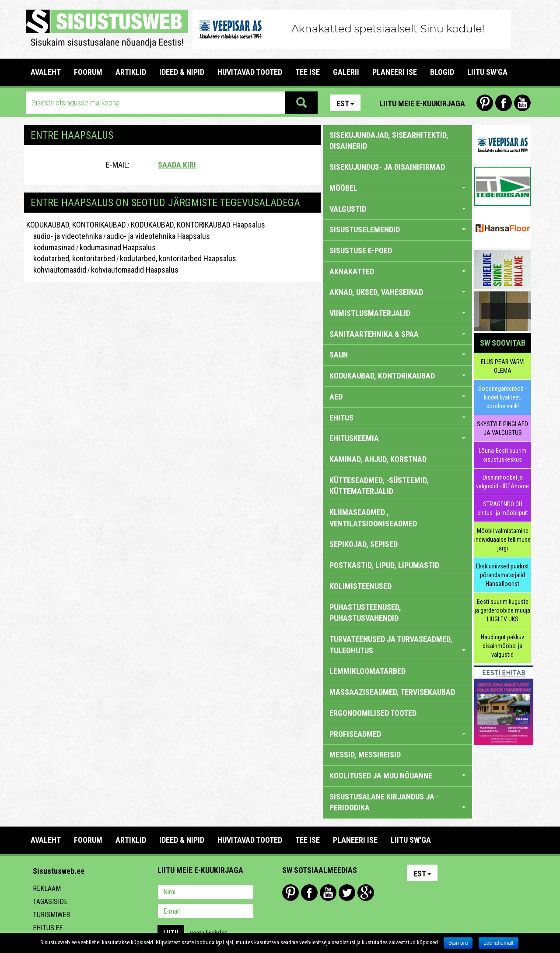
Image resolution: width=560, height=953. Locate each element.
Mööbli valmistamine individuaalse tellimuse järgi (502, 540)
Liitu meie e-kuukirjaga (422, 103)
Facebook (504, 103)
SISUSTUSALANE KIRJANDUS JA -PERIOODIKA (397, 802)
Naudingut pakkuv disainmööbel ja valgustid (502, 646)
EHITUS (397, 418)
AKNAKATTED (397, 272)
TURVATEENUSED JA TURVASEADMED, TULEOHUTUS (397, 645)
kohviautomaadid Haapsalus (135, 270)
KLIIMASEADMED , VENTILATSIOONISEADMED (373, 518)
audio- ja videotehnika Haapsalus (158, 236)
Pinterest (485, 103)
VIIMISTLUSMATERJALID (397, 313)
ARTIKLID (131, 72)
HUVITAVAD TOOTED (250, 72)
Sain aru (458, 943)
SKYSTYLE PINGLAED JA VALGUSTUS (502, 428)
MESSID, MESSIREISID (365, 755)
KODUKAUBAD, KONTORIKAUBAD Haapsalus (198, 225)
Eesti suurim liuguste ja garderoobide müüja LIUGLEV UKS (502, 610)
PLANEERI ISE (395, 72)
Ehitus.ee (48, 928)
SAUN (397, 355)
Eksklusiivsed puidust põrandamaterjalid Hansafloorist (502, 575)
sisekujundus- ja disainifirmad (387, 167)
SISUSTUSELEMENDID (397, 229)
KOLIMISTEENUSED (360, 586)
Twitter (347, 893)
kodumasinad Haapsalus (118, 247)
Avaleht (46, 72)
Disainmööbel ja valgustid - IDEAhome (502, 482)
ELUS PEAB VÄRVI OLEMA (503, 366)
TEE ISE (308, 72)
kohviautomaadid (56, 270)
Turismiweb (51, 915)
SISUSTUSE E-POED (361, 251)
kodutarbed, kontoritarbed (71, 258)
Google (366, 893)
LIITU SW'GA (487, 72)
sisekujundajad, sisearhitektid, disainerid (389, 141)
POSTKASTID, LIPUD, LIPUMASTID (384, 565)
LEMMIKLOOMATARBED (367, 671)
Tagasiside (50, 902)
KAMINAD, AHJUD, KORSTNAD (378, 459)
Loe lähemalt (499, 943)
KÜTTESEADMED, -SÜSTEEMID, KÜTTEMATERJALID (379, 486)
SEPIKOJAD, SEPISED (364, 544)
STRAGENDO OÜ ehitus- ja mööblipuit (503, 508)
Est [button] (345, 103)
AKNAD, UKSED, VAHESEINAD (397, 292)
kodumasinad (51, 247)
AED (397, 397)
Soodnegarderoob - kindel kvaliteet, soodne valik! (502, 397)
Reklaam (47, 888)
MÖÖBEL (397, 188)
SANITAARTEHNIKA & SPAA (397, 334)
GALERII (346, 72)
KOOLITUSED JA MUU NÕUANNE (397, 776)
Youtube (522, 103)
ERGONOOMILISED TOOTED (373, 713)
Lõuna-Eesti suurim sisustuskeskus (502, 455)
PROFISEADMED (397, 734)
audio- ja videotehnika (64, 236)
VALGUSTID (397, 209)
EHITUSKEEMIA (397, 438)
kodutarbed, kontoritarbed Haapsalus (178, 258)
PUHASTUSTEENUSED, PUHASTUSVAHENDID (365, 613)
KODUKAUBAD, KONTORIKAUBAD (76, 225)
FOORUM (88, 72)
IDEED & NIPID (182, 72)
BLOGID (442, 72)
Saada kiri (177, 165)
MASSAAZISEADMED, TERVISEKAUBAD (392, 692)
